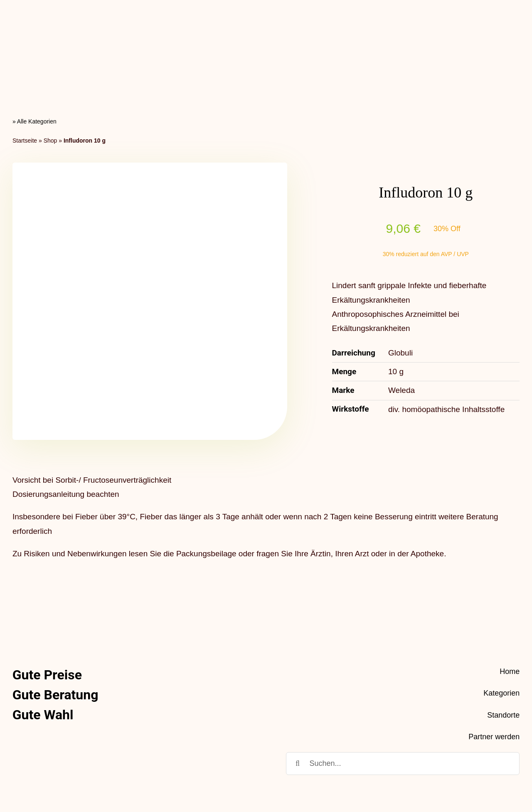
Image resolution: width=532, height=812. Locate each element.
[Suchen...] (403, 693)
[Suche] (297, 693)
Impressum (500, 774)
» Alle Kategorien (34, 52)
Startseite (25, 70)
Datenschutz (452, 774)
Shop (50, 70)
